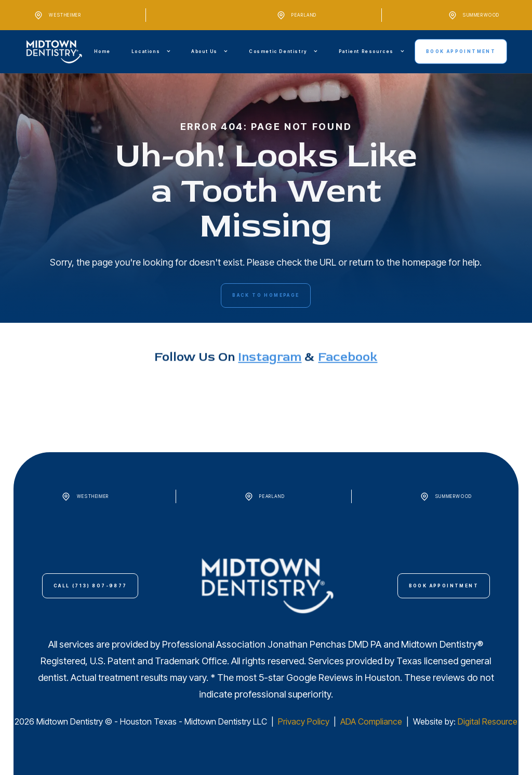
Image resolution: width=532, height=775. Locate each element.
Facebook (348, 391)
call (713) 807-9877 (90, 586)
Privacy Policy (305, 721)
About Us (204, 51)
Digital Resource (488, 721)
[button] (151, 52)
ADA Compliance (371, 721)
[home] (54, 52)
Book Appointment (461, 51)
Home (102, 51)
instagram (270, 391)
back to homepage (266, 295)
